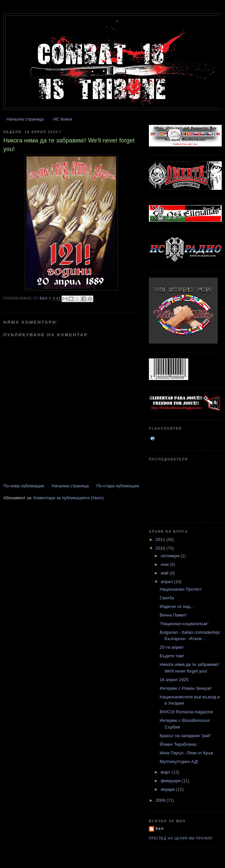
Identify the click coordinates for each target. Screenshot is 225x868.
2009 (161, 800)
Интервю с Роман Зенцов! (185, 688)
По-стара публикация (118, 486)
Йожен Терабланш (178, 744)
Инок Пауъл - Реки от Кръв (186, 753)
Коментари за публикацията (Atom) (68, 498)
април (167, 582)
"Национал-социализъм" (184, 624)
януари (168, 789)
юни (165, 564)
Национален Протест (181, 589)
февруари (171, 781)
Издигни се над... (177, 606)
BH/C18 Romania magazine (186, 712)
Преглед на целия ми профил (181, 838)
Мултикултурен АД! (179, 761)
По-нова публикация (24, 486)
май (165, 573)
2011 (161, 540)
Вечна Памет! (173, 615)
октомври (171, 556)
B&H (160, 829)
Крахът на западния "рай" (185, 736)
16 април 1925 (174, 680)
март (166, 772)
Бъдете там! (172, 656)
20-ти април (171, 647)
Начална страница (25, 119)
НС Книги (63, 119)
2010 (161, 548)
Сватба (167, 598)
